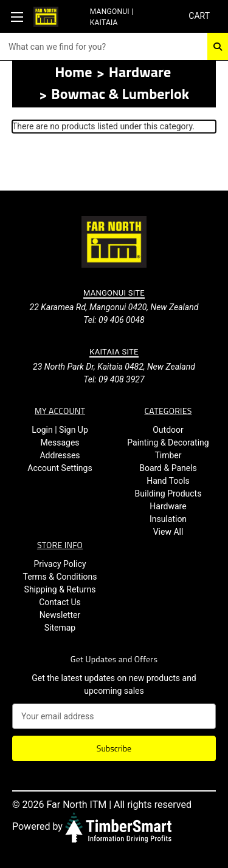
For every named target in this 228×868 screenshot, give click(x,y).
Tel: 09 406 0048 (114, 320)
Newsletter (60, 615)
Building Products (168, 493)
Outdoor (168, 430)
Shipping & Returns (60, 589)
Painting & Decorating (168, 442)
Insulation (168, 519)
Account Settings (60, 468)
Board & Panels (168, 468)
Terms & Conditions (60, 577)
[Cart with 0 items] (199, 16)
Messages (60, 442)
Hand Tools (168, 481)
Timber (168, 455)
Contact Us (60, 602)
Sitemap (60, 628)
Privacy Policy (60, 564)
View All (168, 532)
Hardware (168, 506)
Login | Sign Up (60, 430)
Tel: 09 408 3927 (114, 379)
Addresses (60, 455)
